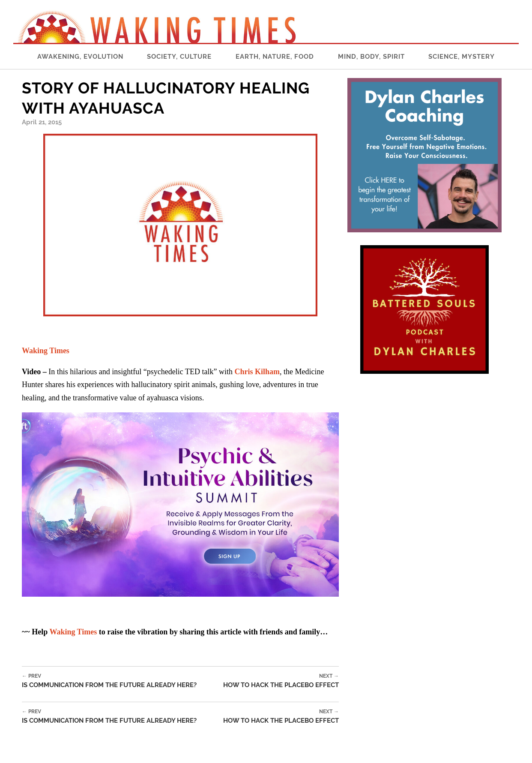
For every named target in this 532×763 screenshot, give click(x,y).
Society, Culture (179, 57)
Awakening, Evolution (80, 57)
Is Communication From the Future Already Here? (109, 681)
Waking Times (73, 632)
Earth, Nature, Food (275, 57)
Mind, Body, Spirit (371, 57)
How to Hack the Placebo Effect (281, 681)
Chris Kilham (257, 372)
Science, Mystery (462, 57)
